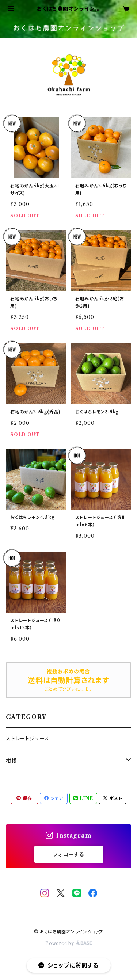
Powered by (68, 943)
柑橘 (11, 761)
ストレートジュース (28, 739)
